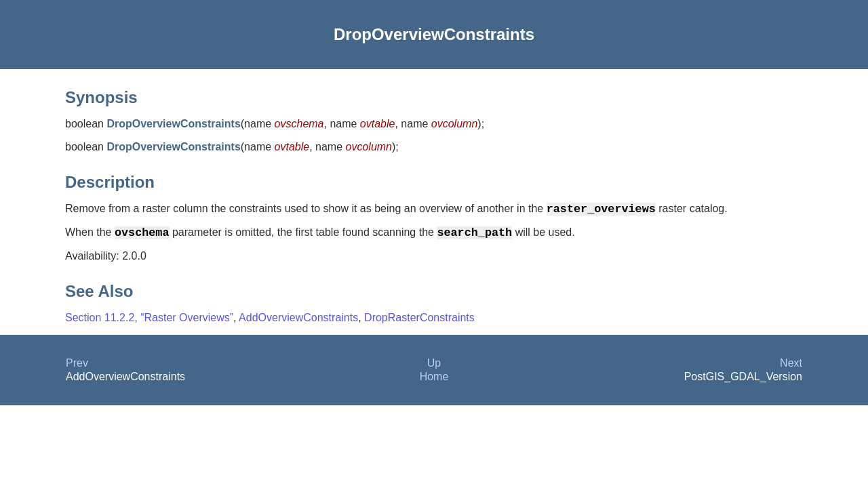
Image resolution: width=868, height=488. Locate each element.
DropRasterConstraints (419, 323)
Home (434, 382)
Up (434, 368)
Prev (77, 368)
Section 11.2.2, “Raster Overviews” (149, 323)
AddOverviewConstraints (298, 323)
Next (791, 368)
